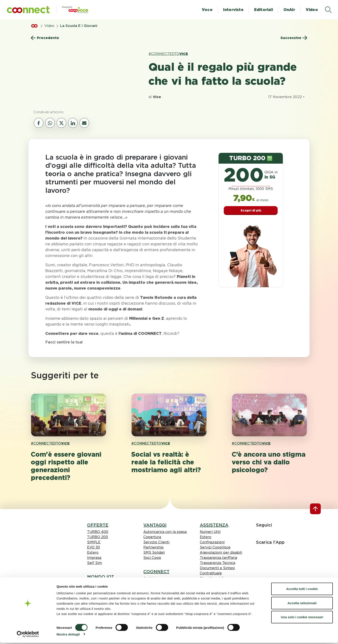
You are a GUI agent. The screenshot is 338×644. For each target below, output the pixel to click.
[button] (28, 10)
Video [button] (312, 10)
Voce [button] (207, 10)
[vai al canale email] (84, 123)
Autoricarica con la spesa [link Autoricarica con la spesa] (165, 532)
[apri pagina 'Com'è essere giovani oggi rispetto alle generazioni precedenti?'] (69, 415)
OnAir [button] (289, 10)
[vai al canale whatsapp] (50, 123)
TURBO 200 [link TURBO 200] (98, 537)
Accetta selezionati (302, 604)
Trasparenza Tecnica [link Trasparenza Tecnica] (218, 563)
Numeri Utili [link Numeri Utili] (210, 532)
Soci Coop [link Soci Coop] (152, 558)
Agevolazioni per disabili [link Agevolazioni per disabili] (221, 552)
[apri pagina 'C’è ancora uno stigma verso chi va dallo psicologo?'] (269, 415)
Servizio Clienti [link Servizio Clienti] (156, 542)
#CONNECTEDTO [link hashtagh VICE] (168, 54)
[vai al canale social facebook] (39, 123)
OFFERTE (98, 525)
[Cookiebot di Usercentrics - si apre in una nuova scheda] (28, 636)
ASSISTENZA (214, 525)
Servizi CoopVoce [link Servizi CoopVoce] (215, 547)
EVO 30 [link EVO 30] (94, 547)
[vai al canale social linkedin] (73, 123)
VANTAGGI (155, 525)
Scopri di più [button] (251, 210)
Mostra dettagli (68, 635)
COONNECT (156, 572)
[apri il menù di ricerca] (328, 10)
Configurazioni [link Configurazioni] (212, 542)
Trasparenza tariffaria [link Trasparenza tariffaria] (218, 558)
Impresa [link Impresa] (94, 558)
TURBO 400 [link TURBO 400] (98, 532)
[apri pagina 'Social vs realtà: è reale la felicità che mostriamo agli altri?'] (169, 415)
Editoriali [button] (264, 10)
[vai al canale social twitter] (61, 123)
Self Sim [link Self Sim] (95, 563)
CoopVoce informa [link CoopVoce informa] (216, 578)
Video (49, 26)
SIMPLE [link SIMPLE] (94, 542)
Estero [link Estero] (93, 552)
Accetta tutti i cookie (302, 590)
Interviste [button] (233, 10)
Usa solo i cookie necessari (302, 618)
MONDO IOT (101, 577)
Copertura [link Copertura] (152, 537)
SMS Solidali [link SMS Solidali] (154, 552)
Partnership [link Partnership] (153, 547)
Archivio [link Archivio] (150, 578)
